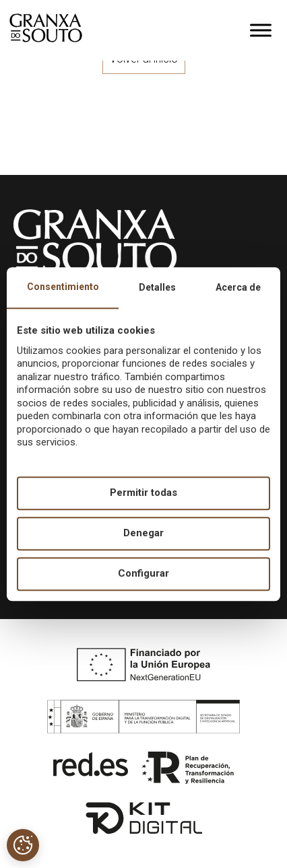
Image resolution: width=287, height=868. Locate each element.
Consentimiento (63, 287)
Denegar (143, 534)
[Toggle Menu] (261, 30)
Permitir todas (143, 493)
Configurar (143, 574)
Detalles (157, 287)
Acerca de (238, 287)
